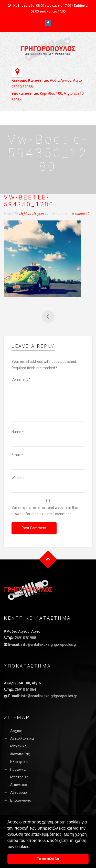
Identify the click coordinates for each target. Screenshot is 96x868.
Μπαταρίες (19, 777)
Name (18, 432)
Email (17, 455)
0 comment (80, 213)
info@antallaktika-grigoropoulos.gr (49, 644)
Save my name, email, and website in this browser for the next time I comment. (45, 511)
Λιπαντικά (19, 785)
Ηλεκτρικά (19, 762)
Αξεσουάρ (19, 792)
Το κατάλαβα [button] (48, 859)
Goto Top (48, 560)
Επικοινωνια (21, 800)
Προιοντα (18, 769)
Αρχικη (16, 731)
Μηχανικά (18, 746)
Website (18, 478)
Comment (21, 379)
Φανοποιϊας (20, 754)
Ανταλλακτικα (22, 738)
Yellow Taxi (48, 316)
